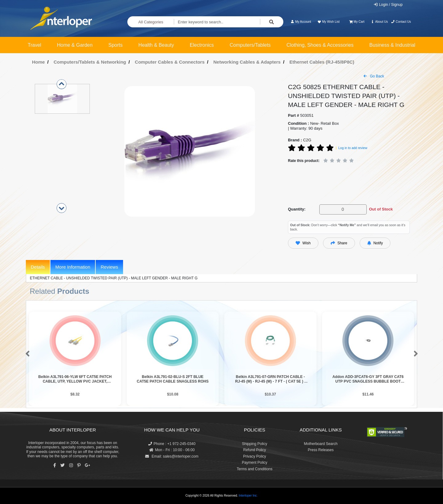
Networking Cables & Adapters (247, 62)
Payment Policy (255, 463)
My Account (301, 22)
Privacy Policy (255, 456)
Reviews (109, 267)
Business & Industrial (392, 45)
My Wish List (328, 22)
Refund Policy (254, 450)
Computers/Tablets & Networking (90, 62)
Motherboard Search (321, 444)
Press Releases (321, 450)
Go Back (374, 76)
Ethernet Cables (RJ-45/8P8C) (322, 62)
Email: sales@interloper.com (172, 456)
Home (38, 62)
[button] (26, 354)
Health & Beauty (156, 45)
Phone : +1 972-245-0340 (172, 444)
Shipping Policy (254, 444)
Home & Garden (75, 45)
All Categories (151, 22)
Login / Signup (388, 5)
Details (38, 267)
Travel (34, 45)
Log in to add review (353, 148)
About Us (379, 22)
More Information (73, 267)
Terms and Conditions (254, 469)
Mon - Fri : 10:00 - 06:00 (172, 450)
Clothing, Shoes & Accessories (320, 45)
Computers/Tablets (250, 45)
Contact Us (401, 22)
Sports (115, 45)
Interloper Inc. (248, 496)
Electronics (202, 45)
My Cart (357, 22)
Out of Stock (381, 209)
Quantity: (297, 209)
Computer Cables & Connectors (170, 62)
